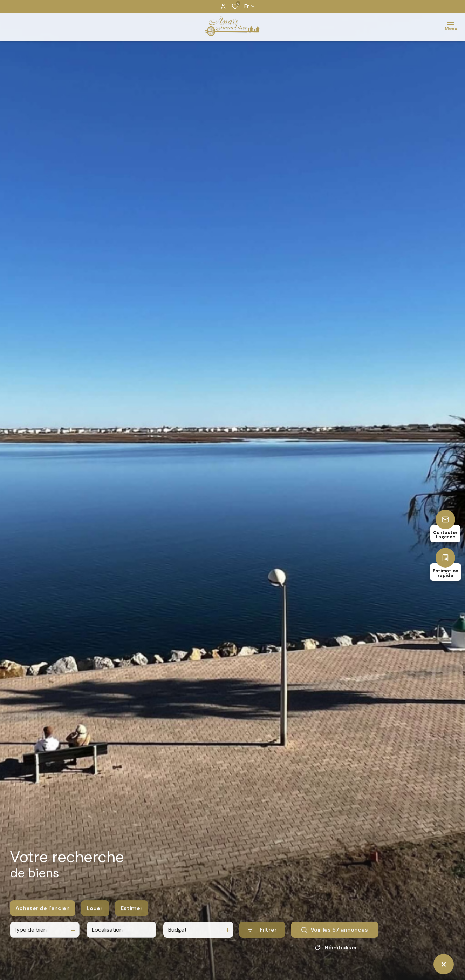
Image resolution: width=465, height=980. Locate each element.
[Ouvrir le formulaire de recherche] (262, 936)
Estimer (132, 914)
